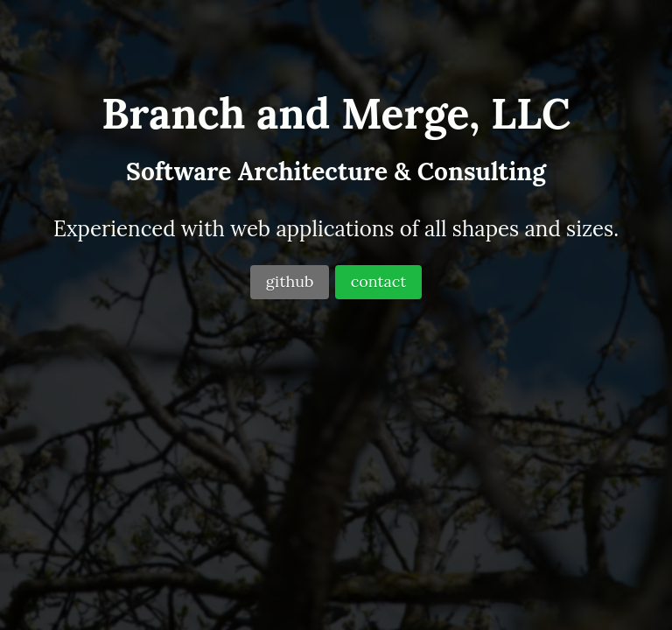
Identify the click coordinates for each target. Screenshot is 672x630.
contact (379, 281)
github (290, 281)
